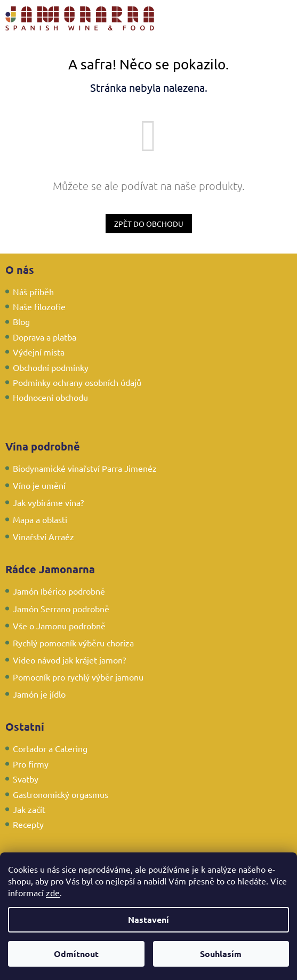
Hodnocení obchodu (50, 397)
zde (53, 892)
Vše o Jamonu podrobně (59, 626)
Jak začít (29, 809)
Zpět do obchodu (149, 224)
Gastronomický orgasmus (61, 794)
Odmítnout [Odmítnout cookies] (76, 954)
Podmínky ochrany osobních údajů (77, 382)
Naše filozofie (39, 306)
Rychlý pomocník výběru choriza (73, 643)
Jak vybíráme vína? (48, 502)
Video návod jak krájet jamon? (69, 660)
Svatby (26, 779)
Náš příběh (33, 291)
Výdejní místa (39, 352)
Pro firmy (31, 764)
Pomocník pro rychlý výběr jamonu (78, 677)
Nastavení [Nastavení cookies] (148, 919)
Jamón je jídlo (39, 694)
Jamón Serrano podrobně (61, 608)
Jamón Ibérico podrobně (59, 591)
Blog (21, 321)
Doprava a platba (45, 337)
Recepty (28, 824)
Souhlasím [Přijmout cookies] (221, 954)
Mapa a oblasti (40, 519)
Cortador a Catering (50, 748)
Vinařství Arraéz (43, 536)
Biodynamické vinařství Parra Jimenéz (85, 468)
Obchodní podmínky (51, 367)
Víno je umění (39, 485)
